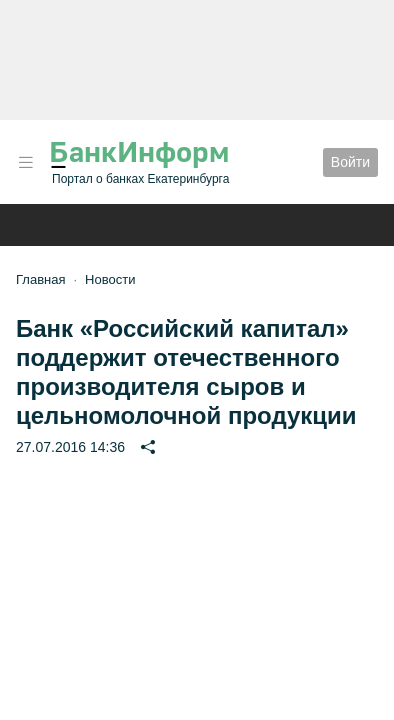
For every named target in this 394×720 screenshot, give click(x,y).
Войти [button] (350, 162)
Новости (110, 279)
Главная (40, 279)
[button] (26, 162)
